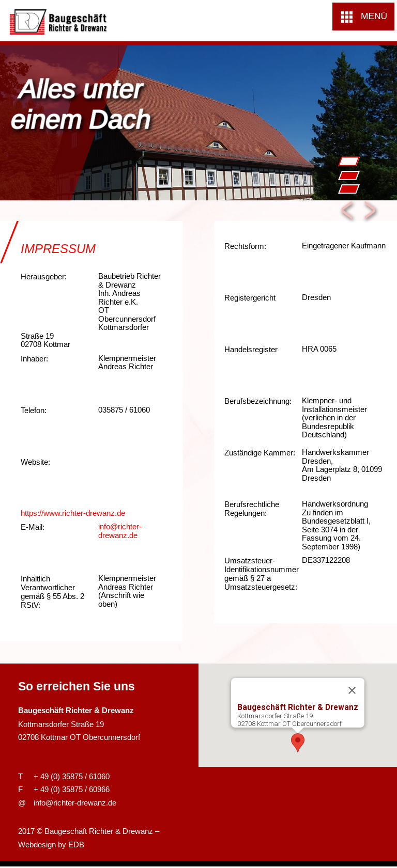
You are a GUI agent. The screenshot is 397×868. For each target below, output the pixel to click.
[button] (363, 17)
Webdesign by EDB (51, 845)
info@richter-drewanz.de (120, 531)
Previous (348, 212)
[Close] (352, 690)
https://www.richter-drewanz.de (73, 513)
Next (371, 212)
